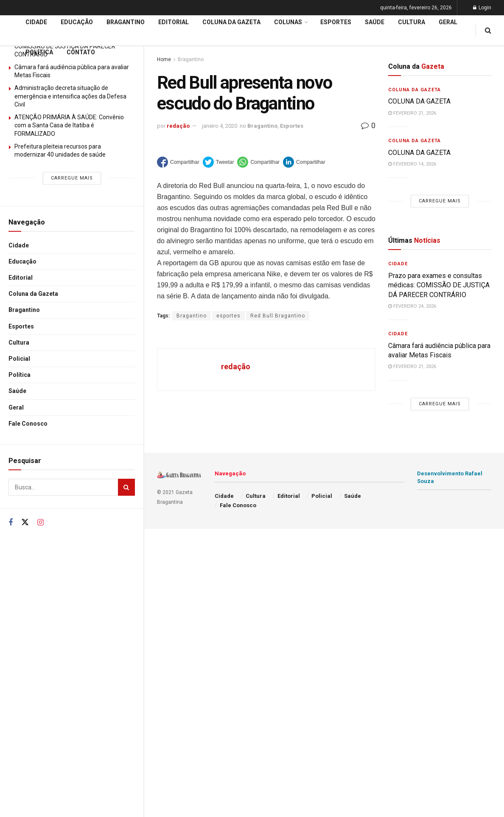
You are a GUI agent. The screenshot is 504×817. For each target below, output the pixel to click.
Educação (22, 261)
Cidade (19, 245)
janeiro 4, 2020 (220, 126)
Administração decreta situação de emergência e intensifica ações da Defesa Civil (70, 96)
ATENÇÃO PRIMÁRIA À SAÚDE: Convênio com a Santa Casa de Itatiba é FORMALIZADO (69, 125)
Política (20, 375)
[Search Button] (126, 487)
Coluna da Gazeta (33, 294)
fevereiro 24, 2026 (412, 306)
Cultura (19, 343)
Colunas (288, 22)
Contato (81, 52)
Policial (19, 359)
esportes (228, 316)
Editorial (21, 278)
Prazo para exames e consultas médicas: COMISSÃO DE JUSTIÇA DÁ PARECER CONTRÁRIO (439, 285)
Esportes (21, 326)
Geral (16, 407)
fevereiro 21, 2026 (412, 113)
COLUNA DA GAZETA (419, 101)
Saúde (17, 391)
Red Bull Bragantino (278, 316)
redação (178, 126)
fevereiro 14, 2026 (412, 164)
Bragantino (24, 310)
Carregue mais (72, 178)
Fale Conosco (28, 424)
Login (482, 8)
